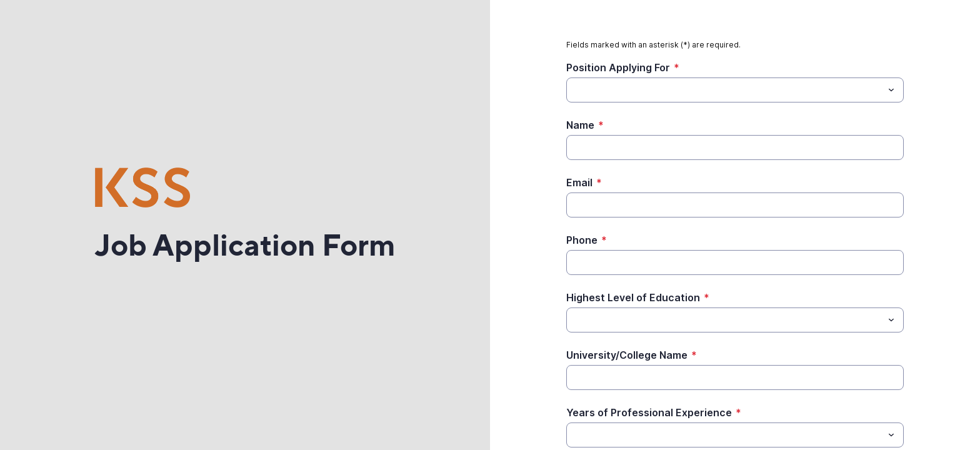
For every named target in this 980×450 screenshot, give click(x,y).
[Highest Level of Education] (725, 320)
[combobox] (735, 90)
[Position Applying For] (725, 90)
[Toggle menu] (891, 90)
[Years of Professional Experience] (725, 435)
